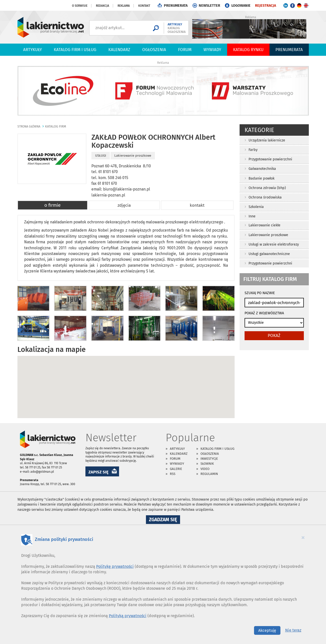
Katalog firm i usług (75, 50)
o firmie (52, 205)
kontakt (197, 205)
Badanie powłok (261, 178)
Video (205, 469)
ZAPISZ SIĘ (98, 472)
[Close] (303, 537)
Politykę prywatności (115, 566)
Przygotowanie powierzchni (270, 159)
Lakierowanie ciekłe (264, 225)
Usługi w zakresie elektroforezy (274, 244)
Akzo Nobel (98, 230)
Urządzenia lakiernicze (267, 140)
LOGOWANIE (241, 6)
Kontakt (144, 6)
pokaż (274, 335)
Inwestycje (209, 459)
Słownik (207, 464)
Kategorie (259, 130)
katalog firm (56, 126)
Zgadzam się (164, 520)
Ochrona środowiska (265, 197)
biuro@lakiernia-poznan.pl (127, 189)
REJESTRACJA (265, 6)
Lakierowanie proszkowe (268, 235)
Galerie (176, 469)
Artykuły (33, 50)
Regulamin (209, 474)
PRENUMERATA (176, 6)
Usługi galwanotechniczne (269, 254)
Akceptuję (267, 630)
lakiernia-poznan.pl (108, 195)
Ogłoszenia (154, 50)
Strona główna (29, 127)
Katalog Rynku (248, 50)
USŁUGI (101, 156)
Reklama (124, 6)
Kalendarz (119, 50)
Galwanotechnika (262, 169)
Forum (185, 50)
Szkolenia (256, 207)
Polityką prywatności (128, 616)
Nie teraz (293, 630)
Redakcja (102, 6)
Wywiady (212, 50)
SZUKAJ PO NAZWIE (260, 293)
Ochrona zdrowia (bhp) (267, 188)
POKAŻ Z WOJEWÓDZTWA (264, 313)
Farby (253, 150)
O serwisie (80, 6)
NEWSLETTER (209, 6)
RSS (173, 474)
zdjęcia (124, 205)
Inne (252, 216)
